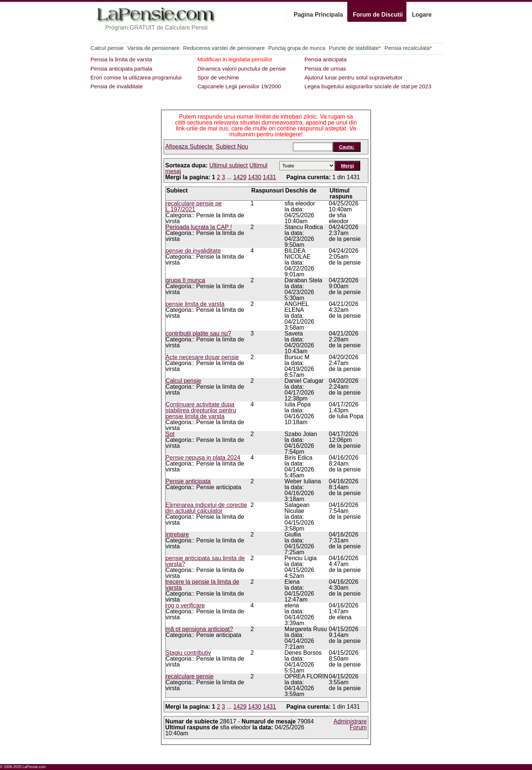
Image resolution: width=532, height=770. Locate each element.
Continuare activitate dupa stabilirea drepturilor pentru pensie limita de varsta (201, 410)
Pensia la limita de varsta (121, 59)
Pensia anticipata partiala (122, 69)
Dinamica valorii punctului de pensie (241, 69)
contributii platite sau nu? (198, 333)
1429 (240, 177)
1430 (255, 177)
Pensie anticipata (188, 481)
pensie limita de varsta (195, 304)
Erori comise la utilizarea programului (136, 77)
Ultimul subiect (229, 165)
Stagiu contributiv (188, 653)
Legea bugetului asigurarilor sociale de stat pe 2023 (368, 86)
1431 (270, 177)
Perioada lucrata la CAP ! (199, 227)
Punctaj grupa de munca (297, 48)
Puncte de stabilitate (355, 48)
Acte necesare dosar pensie (202, 357)
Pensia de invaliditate (117, 86)
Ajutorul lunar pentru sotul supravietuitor (353, 77)
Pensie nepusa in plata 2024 (203, 458)
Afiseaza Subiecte (190, 146)
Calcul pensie (107, 48)
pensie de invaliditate (193, 251)
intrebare (177, 534)
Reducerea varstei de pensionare (224, 48)
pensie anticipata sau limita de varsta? (205, 561)
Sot (170, 434)
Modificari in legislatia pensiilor (235, 59)
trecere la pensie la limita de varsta (202, 585)
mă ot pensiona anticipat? (199, 629)
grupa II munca (185, 280)
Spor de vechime (218, 77)
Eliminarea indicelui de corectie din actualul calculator (206, 508)
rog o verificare (185, 605)
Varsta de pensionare (153, 48)
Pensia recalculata (408, 48)
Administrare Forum (350, 724)
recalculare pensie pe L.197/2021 (194, 206)
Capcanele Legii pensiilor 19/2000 (239, 86)
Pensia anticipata (325, 59)
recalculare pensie (190, 676)
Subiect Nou (232, 146)
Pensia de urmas (325, 69)
